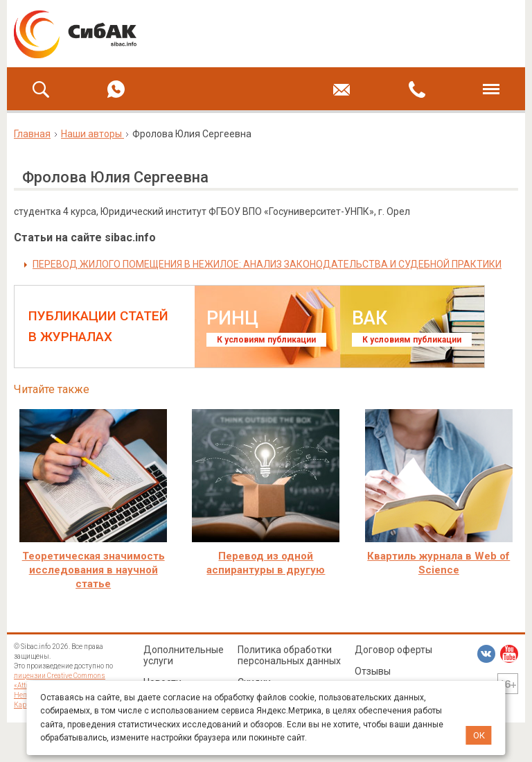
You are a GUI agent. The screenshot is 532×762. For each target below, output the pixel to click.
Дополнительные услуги (184, 655)
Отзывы (373, 671)
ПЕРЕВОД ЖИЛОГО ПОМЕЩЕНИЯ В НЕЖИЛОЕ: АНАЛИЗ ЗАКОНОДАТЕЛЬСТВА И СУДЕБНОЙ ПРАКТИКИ (267, 264)
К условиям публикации (266, 340)
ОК (479, 735)
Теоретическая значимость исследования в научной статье (94, 570)
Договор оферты (393, 650)
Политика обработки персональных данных (289, 655)
